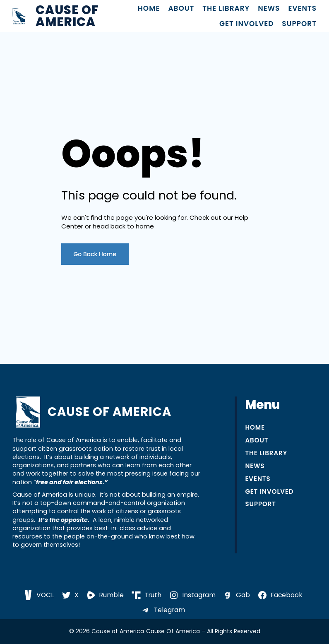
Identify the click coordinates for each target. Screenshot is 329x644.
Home (149, 8)
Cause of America (67, 16)
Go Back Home (95, 254)
